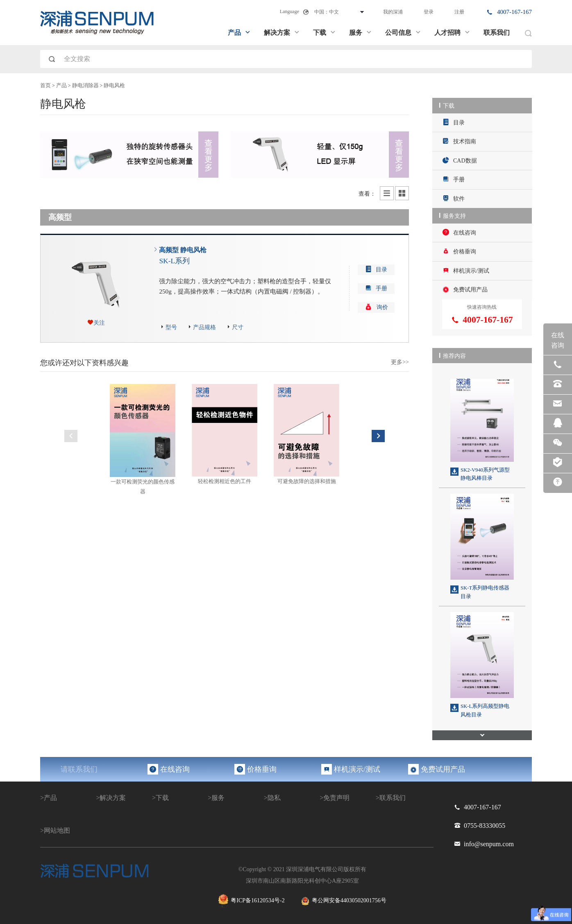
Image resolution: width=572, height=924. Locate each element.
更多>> (400, 362)
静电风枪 (114, 86)
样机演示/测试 (466, 270)
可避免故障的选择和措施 (307, 481)
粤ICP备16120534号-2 (251, 901)
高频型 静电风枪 (183, 256)
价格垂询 (459, 251)
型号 (171, 327)
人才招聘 (452, 33)
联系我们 (497, 33)
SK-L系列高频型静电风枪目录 (485, 710)
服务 (361, 33)
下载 (325, 33)
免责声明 (336, 798)
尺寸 (238, 327)
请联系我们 (79, 769)
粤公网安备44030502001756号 (344, 901)
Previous (71, 436)
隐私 (274, 798)
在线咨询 (459, 232)
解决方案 (282, 33)
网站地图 (57, 830)
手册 (454, 179)
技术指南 (459, 141)
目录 (454, 122)
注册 (459, 12)
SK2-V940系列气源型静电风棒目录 (485, 474)
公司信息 (403, 33)
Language (289, 11)
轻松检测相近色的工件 (225, 481)
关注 (99, 323)
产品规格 (204, 327)
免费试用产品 (465, 289)
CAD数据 (460, 160)
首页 (45, 86)
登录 (429, 12)
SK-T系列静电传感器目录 (485, 592)
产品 (239, 33)
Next (378, 436)
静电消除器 (85, 86)
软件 (454, 198)
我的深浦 (393, 12)
